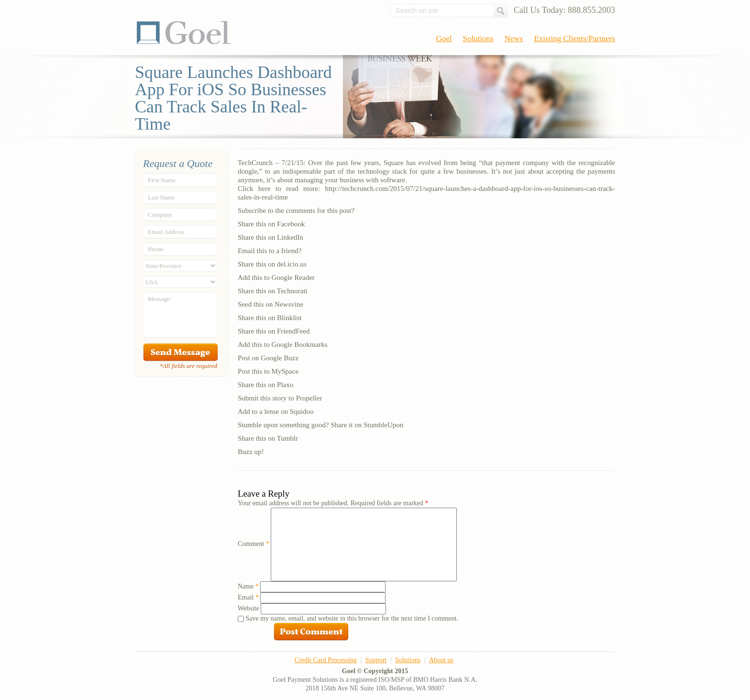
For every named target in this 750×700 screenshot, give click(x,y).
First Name (162, 180)
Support (376, 660)
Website (248, 608)
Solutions (478, 39)
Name (248, 586)
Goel (184, 33)
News (514, 39)
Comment (254, 544)
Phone (156, 249)
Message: (160, 299)
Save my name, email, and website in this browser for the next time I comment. (352, 618)
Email (248, 597)
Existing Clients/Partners (574, 39)
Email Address (166, 232)
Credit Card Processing (326, 660)
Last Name (161, 197)
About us (441, 660)
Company (160, 215)
